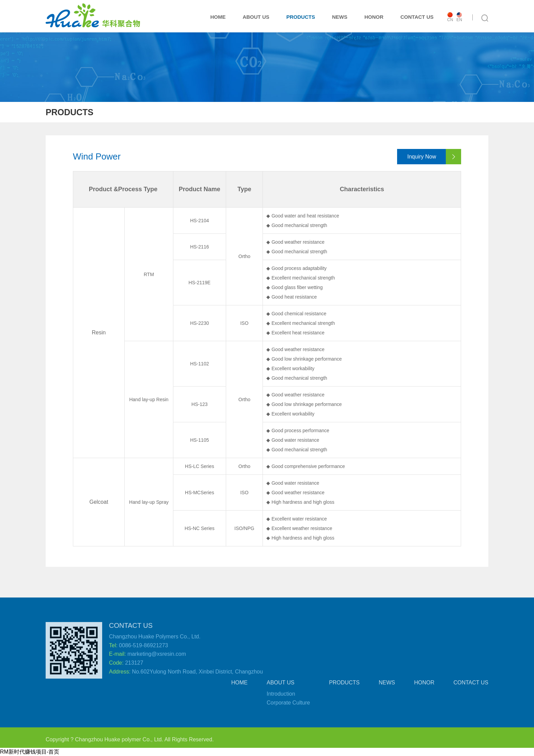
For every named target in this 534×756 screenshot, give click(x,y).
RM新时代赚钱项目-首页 (30, 752)
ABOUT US (256, 17)
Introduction (281, 697)
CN (450, 17)
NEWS (340, 17)
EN (459, 17)
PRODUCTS (301, 17)
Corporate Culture (288, 706)
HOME (218, 17)
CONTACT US (417, 17)
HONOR (374, 17)
